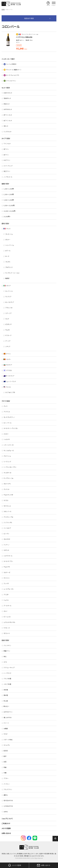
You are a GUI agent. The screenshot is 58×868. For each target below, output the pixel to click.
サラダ (5, 734)
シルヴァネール (8, 556)
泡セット (6, 126)
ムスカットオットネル (9, 622)
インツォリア (7, 528)
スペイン (7, 354)
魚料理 (6, 695)
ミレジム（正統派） (10, 64)
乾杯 (5, 756)
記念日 (6, 751)
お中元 (6, 812)
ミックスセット (8, 132)
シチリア (8, 347)
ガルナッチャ (7, 484)
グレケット (7, 489)
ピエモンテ (8, 324)
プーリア (8, 341)
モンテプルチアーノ (9, 417)
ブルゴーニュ (9, 234)
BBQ (5, 656)
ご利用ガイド (6, 823)
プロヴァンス (9, 267)
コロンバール (8, 511)
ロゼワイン (7, 160)
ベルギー (7, 359)
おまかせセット (8, 93)
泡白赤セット (7, 98)
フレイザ (6, 583)
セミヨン (6, 500)
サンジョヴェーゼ (9, 451)
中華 (5, 773)
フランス (7, 229)
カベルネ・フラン (8, 561)
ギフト (5, 662)
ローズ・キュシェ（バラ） (11, 75)
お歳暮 (6, 729)
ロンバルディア (10, 302)
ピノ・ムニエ (7, 617)
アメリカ (7, 387)
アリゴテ (6, 595)
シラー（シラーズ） (9, 445)
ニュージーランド (10, 381)
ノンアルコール (8, 177)
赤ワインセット (8, 115)
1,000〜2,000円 (9, 189)
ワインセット (7, 144)
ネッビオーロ (7, 473)
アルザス (8, 262)
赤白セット (7, 104)
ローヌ (7, 256)
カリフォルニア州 (10, 392)
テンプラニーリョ (8, 478)
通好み (6, 795)
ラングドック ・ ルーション (12, 273)
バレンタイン (7, 645)
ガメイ (5, 611)
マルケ (7, 319)
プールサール (8, 606)
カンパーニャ (9, 291)
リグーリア (8, 313)
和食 (5, 767)
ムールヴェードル (9, 589)
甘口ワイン (7, 171)
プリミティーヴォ (8, 517)
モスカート (7, 633)
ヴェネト (8, 330)
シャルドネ (7, 439)
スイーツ (6, 723)
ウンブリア (8, 297)
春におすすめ (8, 717)
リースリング (7, 462)
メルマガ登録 (6, 828)
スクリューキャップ (9, 668)
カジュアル (7, 745)
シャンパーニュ (10, 245)
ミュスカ (6, 600)
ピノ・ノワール (8, 423)
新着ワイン (7, 651)
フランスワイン (8, 789)
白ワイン (6, 155)
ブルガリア (8, 365)
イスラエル (8, 370)
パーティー (7, 784)
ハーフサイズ (7, 673)
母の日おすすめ (8, 800)
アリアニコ (7, 412)
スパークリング (8, 166)
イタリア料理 (7, 684)
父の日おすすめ (8, 806)
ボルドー (8, 240)
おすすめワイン (8, 712)
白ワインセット (8, 121)
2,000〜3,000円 (9, 194)
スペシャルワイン (10, 81)
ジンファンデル (8, 522)
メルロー (6, 434)
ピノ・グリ (6, 534)
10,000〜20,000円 (9, 211)
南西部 (7, 278)
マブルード (7, 628)
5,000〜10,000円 (9, 205)
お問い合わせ (6, 833)
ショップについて (7, 819)
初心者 (6, 701)
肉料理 (6, 690)
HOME (3, 9)
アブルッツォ (9, 308)
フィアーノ (6, 545)
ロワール (8, 251)
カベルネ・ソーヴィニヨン (11, 428)
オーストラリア (9, 376)
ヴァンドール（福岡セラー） (12, 70)
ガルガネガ (7, 539)
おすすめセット (8, 109)
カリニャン (7, 578)
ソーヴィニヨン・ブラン (10, 467)
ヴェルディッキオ (8, 495)
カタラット (6, 550)
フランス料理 (7, 679)
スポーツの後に (8, 740)
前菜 (5, 762)
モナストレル (7, 506)
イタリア (7, 286)
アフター (6, 778)
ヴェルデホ (7, 567)
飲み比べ (6, 706)
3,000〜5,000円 (9, 200)
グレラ (5, 406)
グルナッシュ (7, 456)
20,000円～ (7, 217)
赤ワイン (6, 149)
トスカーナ (8, 335)
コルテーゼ (7, 572)
